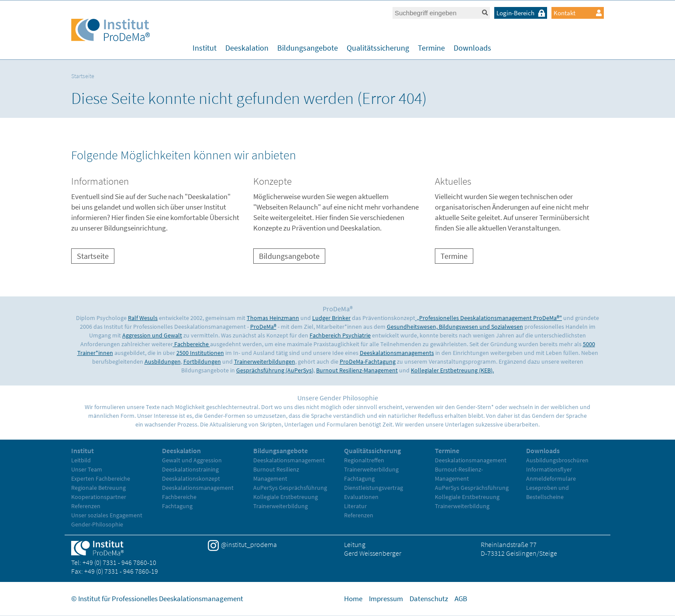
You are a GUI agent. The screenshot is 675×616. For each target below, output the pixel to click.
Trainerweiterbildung (281, 506)
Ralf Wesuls (143, 318)
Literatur (355, 506)
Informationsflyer (549, 469)
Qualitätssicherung (378, 48)
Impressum (386, 599)
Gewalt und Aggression (192, 460)
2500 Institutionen (200, 353)
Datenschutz (429, 599)
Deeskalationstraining (190, 469)
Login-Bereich (522, 13)
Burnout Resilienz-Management (357, 370)
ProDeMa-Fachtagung (368, 361)
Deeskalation (247, 48)
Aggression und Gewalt (152, 335)
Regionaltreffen (364, 460)
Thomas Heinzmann (273, 318)
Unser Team (87, 469)
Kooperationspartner (99, 497)
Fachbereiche (191, 344)
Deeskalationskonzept (191, 478)
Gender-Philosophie (97, 524)
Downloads (472, 48)
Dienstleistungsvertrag (374, 488)
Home (353, 599)
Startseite (83, 76)
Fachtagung (177, 506)
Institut (205, 48)
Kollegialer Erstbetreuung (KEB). (452, 370)
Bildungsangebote (308, 48)
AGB (461, 599)
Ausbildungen (163, 361)
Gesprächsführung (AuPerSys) (275, 370)
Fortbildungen (202, 361)
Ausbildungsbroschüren (557, 460)
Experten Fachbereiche (101, 478)
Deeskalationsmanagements (397, 353)
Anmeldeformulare (551, 478)
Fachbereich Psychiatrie (340, 335)
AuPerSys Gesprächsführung (290, 488)
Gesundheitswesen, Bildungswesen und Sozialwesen (455, 327)
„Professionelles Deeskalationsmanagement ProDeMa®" (489, 318)
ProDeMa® (263, 327)
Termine (431, 48)
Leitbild (81, 460)
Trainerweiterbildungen (265, 361)
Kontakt (578, 13)
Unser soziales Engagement (107, 515)
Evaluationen (361, 497)
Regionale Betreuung (98, 488)
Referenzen (86, 506)
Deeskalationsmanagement (198, 488)
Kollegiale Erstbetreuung (286, 497)
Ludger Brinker (331, 318)
